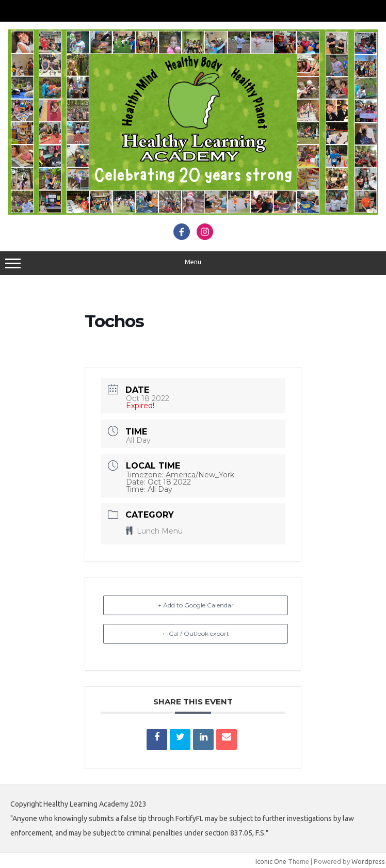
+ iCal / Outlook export (196, 633)
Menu (193, 263)
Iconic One (271, 861)
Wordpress (368, 861)
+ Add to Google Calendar (196, 605)
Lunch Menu (154, 531)
